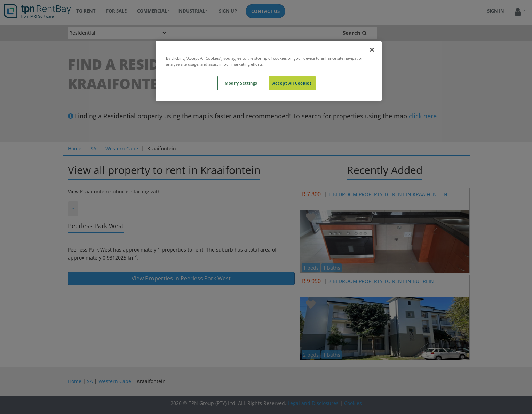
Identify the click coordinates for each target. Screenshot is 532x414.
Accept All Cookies (292, 83)
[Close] (372, 50)
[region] (269, 71)
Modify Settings (241, 83)
